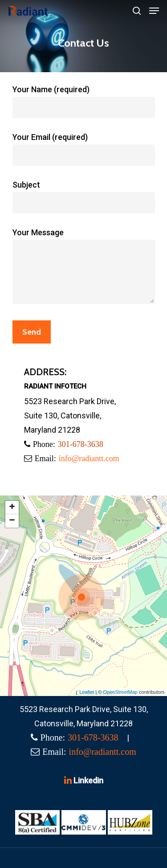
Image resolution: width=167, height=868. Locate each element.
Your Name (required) (84, 101)
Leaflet (87, 692)
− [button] (12, 521)
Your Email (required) (84, 149)
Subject (84, 197)
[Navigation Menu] (154, 11)
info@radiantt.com (89, 459)
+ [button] (12, 508)
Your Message (84, 268)
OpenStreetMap (120, 692)
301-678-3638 (81, 444)
